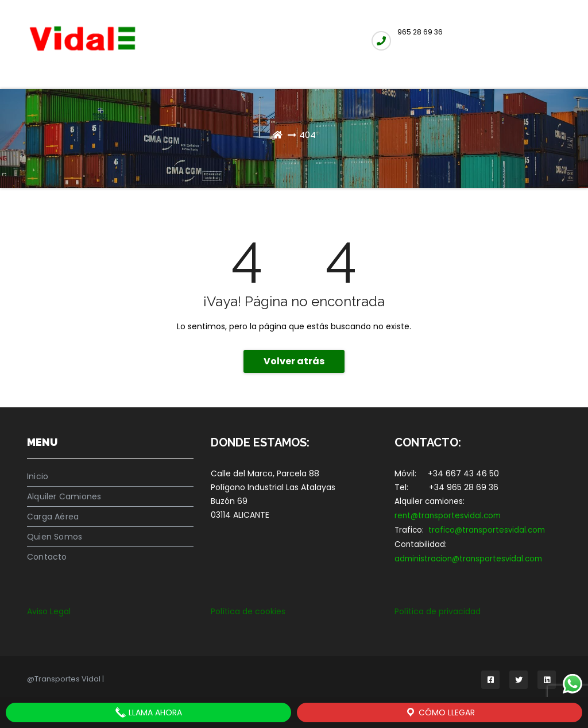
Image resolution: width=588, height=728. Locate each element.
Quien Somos (55, 537)
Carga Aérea (53, 517)
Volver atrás (294, 361)
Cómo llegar (440, 712)
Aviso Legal (49, 611)
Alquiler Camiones (64, 496)
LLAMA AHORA (148, 712)
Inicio (38, 476)
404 (307, 135)
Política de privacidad (438, 611)
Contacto (47, 557)
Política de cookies (248, 611)
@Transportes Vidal (65, 679)
